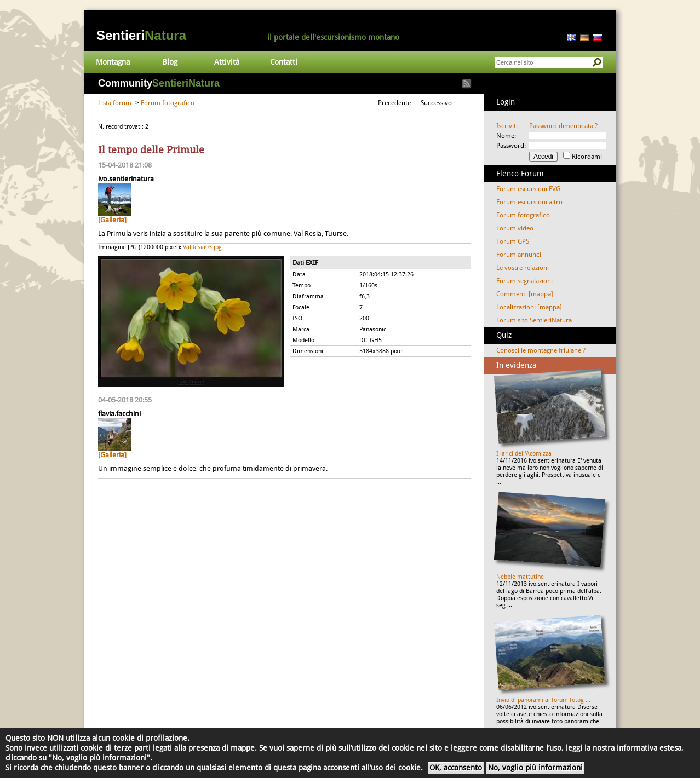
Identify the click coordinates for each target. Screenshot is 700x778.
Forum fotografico (168, 103)
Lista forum (115, 103)
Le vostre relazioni (523, 268)
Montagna (113, 62)
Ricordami (587, 157)
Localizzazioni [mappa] (529, 307)
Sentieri (141, 35)
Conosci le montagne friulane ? (541, 350)
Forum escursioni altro (529, 202)
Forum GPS (513, 241)
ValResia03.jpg (202, 247)
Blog (170, 62)
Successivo (436, 103)
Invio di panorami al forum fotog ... (543, 700)
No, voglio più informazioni (535, 768)
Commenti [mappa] (525, 294)
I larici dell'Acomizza (524, 454)
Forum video (515, 228)
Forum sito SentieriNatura (534, 320)
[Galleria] (112, 220)
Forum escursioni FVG (528, 189)
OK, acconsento (456, 768)
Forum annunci (519, 255)
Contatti (284, 62)
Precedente (394, 103)
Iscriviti (507, 126)
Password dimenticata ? (563, 126)
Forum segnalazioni (524, 281)
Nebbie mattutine (520, 577)
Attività (227, 62)
